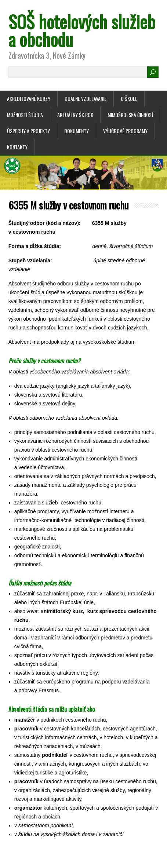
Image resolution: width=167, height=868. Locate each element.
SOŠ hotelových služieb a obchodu (82, 30)
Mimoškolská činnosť (131, 115)
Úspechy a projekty (28, 131)
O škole (129, 99)
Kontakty (17, 147)
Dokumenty (77, 131)
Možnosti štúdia (25, 115)
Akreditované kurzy (29, 99)
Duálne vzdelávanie (86, 99)
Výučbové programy (125, 131)
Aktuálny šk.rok (75, 115)
